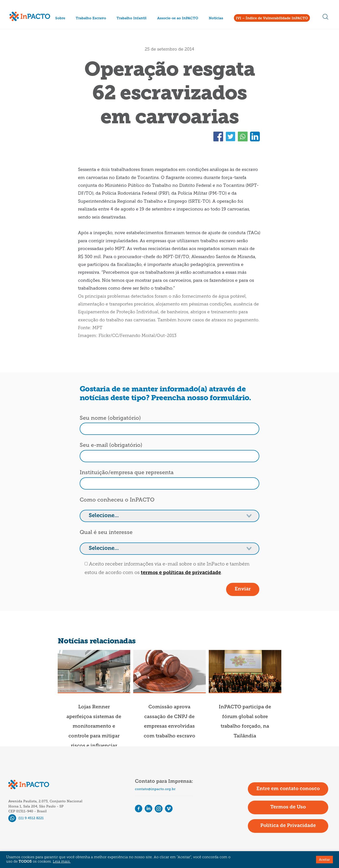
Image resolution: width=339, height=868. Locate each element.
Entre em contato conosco (288, 789)
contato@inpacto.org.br (155, 789)
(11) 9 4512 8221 (26, 818)
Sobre (60, 18)
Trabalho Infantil (131, 18)
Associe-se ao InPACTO (178, 18)
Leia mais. (62, 862)
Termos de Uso (288, 807)
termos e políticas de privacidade (181, 573)
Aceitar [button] (324, 860)
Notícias (216, 18)
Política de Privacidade (288, 826)
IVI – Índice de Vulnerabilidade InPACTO (272, 18)
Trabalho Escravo (91, 18)
